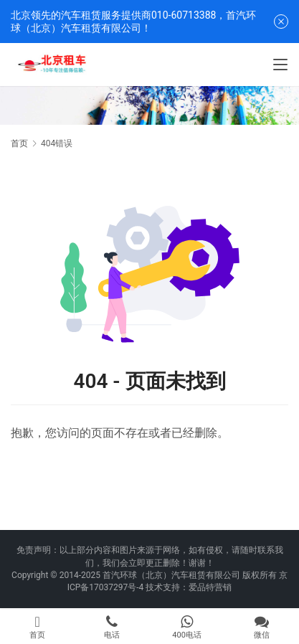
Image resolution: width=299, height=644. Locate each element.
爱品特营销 (210, 587)
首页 (19, 143)
